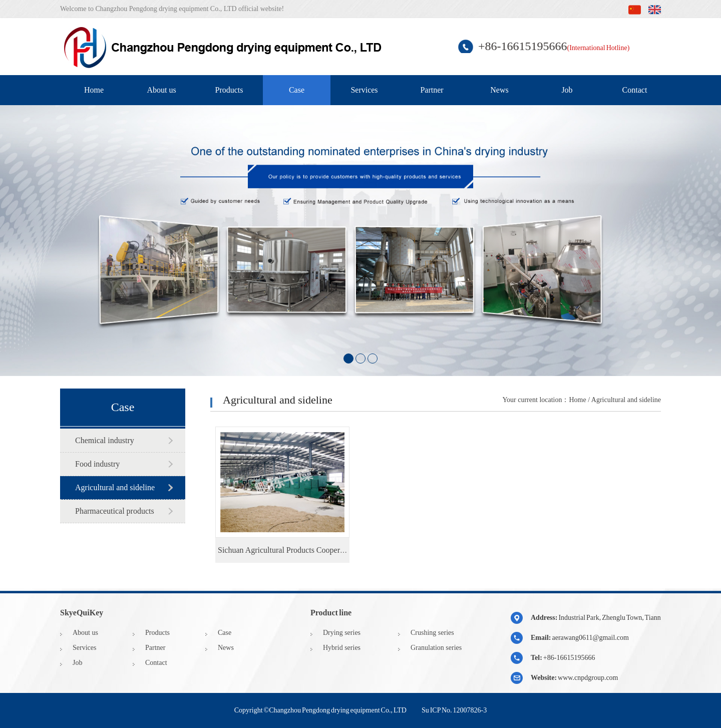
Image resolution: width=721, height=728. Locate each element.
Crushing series (432, 633)
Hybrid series (342, 648)
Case (297, 90)
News (499, 90)
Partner (432, 90)
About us (161, 90)
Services (364, 90)
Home (94, 90)
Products (229, 90)
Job (567, 90)
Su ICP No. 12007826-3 (454, 710)
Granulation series (436, 648)
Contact (635, 90)
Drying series (342, 633)
